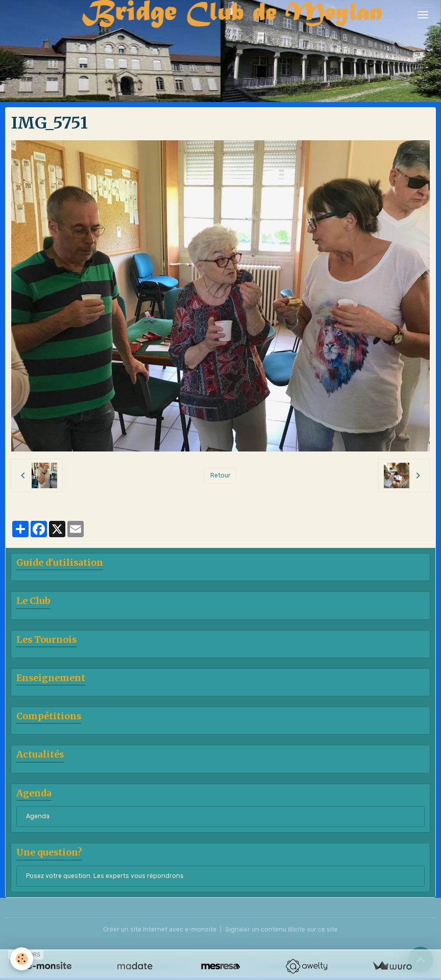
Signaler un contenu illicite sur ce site (281, 929)
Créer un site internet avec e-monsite (160, 929)
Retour (220, 475)
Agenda (38, 816)
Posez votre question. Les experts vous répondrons (105, 876)
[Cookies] (22, 959)
